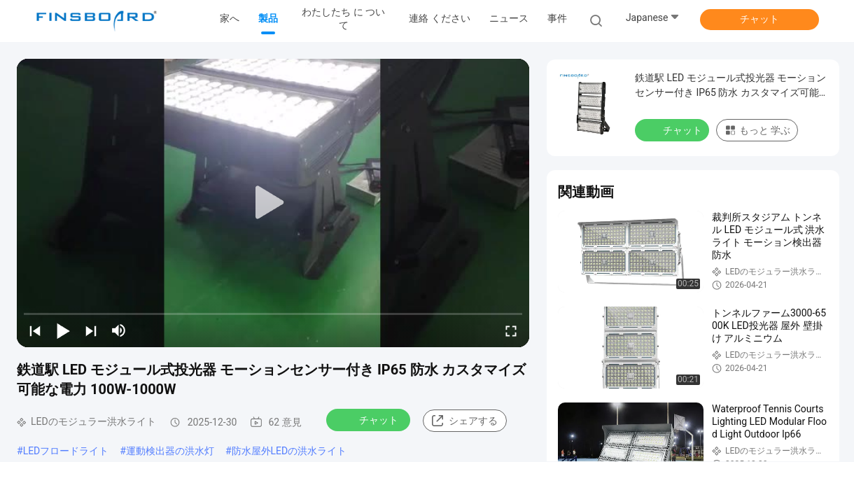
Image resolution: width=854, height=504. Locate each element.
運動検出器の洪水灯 (170, 451)
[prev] (35, 330)
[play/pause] (63, 330)
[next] (91, 330)
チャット (759, 19)
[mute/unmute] (119, 330)
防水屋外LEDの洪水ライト (289, 451)
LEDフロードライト (66, 451)
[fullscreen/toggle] (511, 330)
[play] (273, 203)
